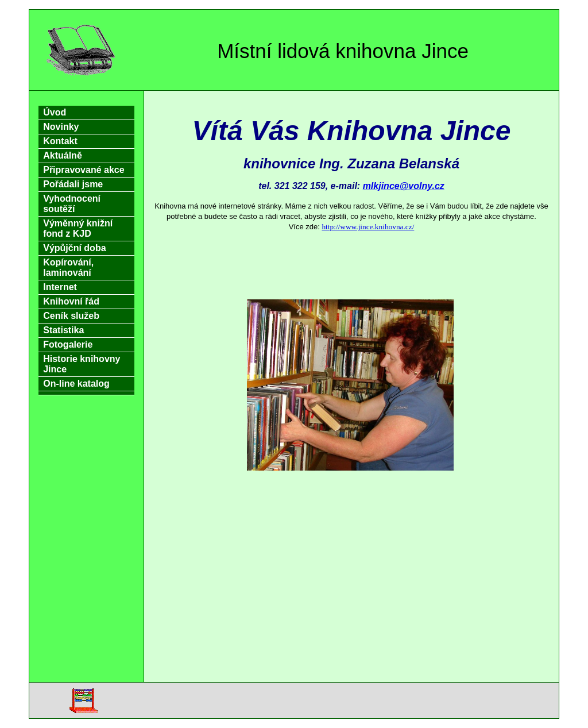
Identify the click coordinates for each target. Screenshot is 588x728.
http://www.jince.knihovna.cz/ (368, 227)
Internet (60, 287)
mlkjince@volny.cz (404, 186)
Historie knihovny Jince (82, 364)
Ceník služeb (71, 316)
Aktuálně (63, 155)
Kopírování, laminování (68, 267)
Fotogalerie (68, 344)
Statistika (63, 330)
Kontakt (60, 141)
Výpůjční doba (74, 248)
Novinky (61, 127)
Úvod (55, 112)
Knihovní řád (71, 301)
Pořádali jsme (73, 184)
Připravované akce (84, 170)
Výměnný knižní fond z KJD (78, 228)
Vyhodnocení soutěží (72, 204)
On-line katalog (76, 384)
